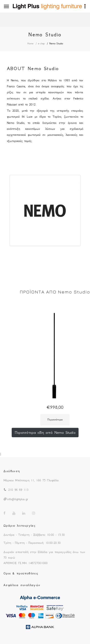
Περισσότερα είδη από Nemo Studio (45, 432)
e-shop (41, 44)
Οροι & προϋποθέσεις (21, 573)
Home (30, 44)
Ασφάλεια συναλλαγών (22, 585)
